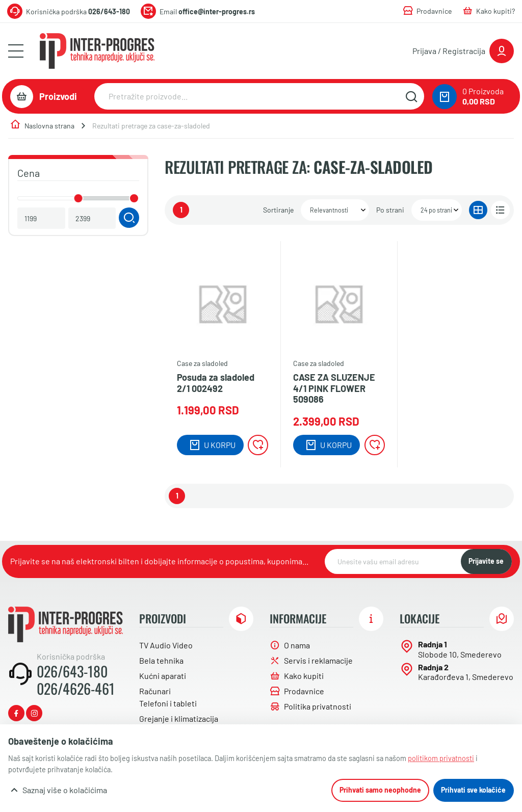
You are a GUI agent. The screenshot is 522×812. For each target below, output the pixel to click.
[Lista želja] (258, 445)
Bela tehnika (161, 660)
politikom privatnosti (441, 758)
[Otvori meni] (16, 51)
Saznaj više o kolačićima (65, 790)
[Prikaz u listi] (500, 210)
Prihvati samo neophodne (380, 790)
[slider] (79, 198)
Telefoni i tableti (168, 703)
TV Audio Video (166, 645)
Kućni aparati (163, 676)
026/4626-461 (76, 689)
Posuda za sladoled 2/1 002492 (216, 383)
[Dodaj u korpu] (210, 445)
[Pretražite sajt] (411, 96)
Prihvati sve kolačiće (473, 790)
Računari (155, 691)
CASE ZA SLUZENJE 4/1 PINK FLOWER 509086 (334, 388)
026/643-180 (72, 671)
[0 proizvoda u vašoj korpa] (445, 97)
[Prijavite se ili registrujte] (463, 51)
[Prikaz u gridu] (478, 210)
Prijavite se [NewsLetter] (486, 561)
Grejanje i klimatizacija (179, 718)
